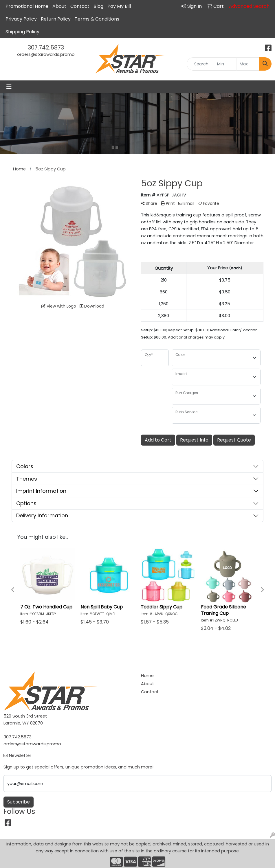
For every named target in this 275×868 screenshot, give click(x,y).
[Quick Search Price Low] (225, 64)
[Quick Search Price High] (248, 64)
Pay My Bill (119, 6)
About (59, 6)
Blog (98, 6)
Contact (80, 6)
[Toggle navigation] (9, 87)
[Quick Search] (200, 64)
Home (147, 676)
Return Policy (56, 19)
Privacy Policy (21, 19)
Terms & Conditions (97, 19)
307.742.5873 (46, 47)
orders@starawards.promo (46, 54)
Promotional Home (27, 6)
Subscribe (19, 802)
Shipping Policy (22, 32)
